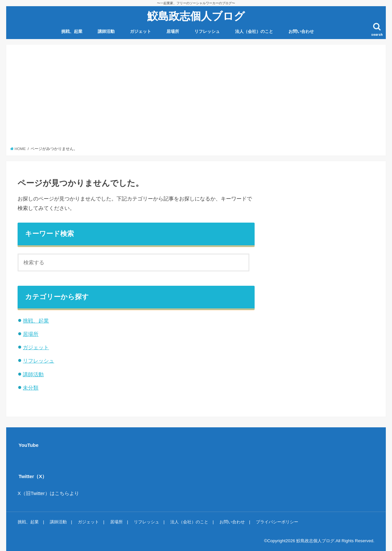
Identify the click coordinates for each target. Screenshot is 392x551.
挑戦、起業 (72, 31)
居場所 (173, 31)
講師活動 (106, 31)
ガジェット (140, 31)
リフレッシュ (207, 31)
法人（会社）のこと (254, 31)
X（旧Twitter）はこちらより (48, 493)
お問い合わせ (301, 31)
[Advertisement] (196, 97)
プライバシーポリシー (277, 522)
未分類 (31, 388)
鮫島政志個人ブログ (196, 16)
